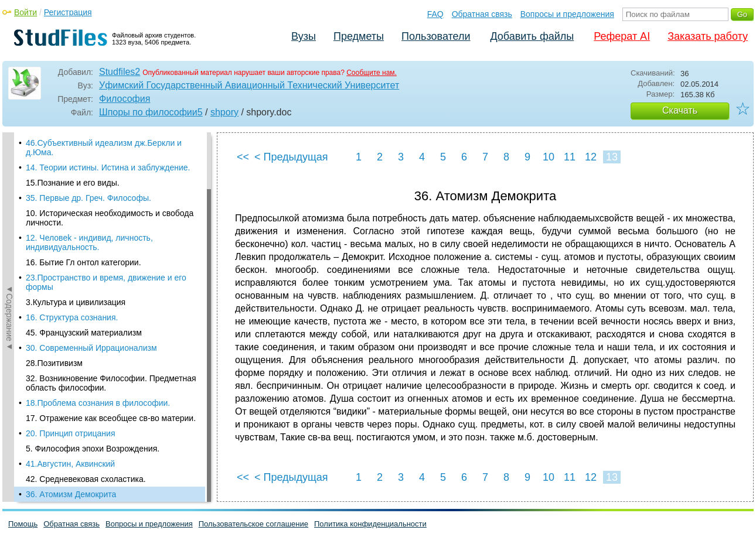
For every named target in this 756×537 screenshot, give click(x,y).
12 (591, 157)
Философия (125, 99)
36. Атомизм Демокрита (71, 494)
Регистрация (68, 12)
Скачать (680, 110)
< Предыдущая (291, 157)
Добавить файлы (532, 36)
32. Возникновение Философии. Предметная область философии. (111, 383)
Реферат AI (622, 36)
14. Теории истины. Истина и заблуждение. (108, 167)
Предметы (359, 36)
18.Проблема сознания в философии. (98, 403)
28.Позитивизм (54, 363)
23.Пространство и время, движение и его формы (106, 282)
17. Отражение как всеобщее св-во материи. (111, 418)
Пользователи (436, 36)
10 (549, 157)
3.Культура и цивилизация (76, 302)
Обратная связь (482, 14)
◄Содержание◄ (9, 317)
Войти (25, 12)
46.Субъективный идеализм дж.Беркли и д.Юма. (104, 148)
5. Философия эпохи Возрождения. (93, 449)
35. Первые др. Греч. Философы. (88, 198)
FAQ (435, 14)
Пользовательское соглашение (253, 524)
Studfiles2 (120, 72)
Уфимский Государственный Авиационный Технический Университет (249, 85)
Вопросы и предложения (567, 14)
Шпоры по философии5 (151, 112)
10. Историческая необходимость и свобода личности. (110, 218)
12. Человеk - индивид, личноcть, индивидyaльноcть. (89, 242)
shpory (224, 112)
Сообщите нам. (372, 73)
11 (570, 157)
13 (612, 157)
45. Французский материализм (84, 333)
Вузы (304, 36)
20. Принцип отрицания (71, 433)
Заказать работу (708, 36)
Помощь (23, 524)
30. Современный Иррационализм (91, 348)
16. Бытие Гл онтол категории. (84, 262)
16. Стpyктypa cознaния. (72, 317)
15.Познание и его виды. (73, 183)
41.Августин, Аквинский (70, 464)
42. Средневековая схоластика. (86, 479)
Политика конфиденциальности (370, 524)
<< (243, 157)
